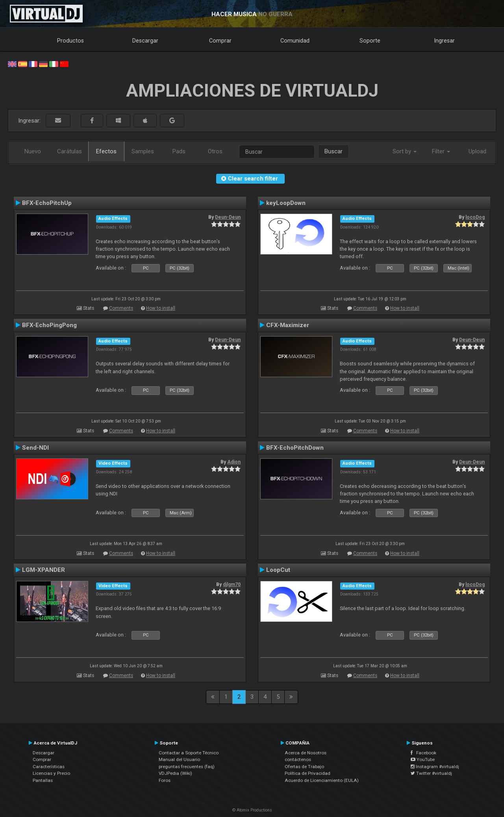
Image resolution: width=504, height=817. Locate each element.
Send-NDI (35, 448)
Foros (165, 780)
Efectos (106, 151)
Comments (121, 308)
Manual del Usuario (179, 759)
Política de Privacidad (308, 773)
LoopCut (278, 570)
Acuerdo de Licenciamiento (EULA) (322, 780)
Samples (143, 151)
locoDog (475, 217)
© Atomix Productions (252, 810)
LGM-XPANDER (44, 570)
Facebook (423, 753)
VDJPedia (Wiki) (175, 773)
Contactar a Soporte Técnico (189, 753)
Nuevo (33, 151)
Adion (234, 462)
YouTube (423, 759)
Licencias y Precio (51, 773)
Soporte (370, 41)
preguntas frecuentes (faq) (187, 767)
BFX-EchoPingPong (49, 325)
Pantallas (43, 780)
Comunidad (295, 41)
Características (49, 767)
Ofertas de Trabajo (304, 767)
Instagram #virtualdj (435, 767)
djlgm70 (232, 584)
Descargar (145, 41)
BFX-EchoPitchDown (295, 448)
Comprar (220, 41)
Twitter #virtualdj (431, 773)
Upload (477, 151)
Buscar (334, 151)
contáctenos (298, 759)
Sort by (405, 151)
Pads (179, 151)
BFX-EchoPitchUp (47, 203)
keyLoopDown (286, 203)
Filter (441, 151)
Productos (70, 41)
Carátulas (69, 151)
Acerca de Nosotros (306, 753)
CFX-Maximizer (288, 325)
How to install (161, 308)
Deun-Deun (228, 217)
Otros (215, 151)
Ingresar (445, 41)
